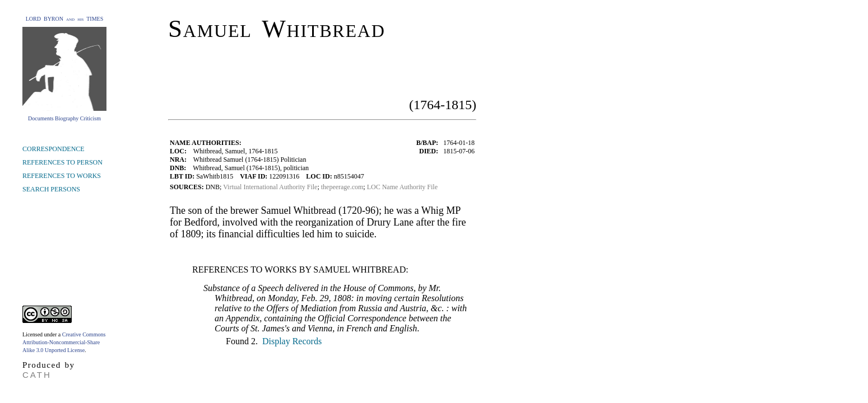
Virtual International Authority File (270, 187)
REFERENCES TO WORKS (62, 176)
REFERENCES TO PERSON (62, 162)
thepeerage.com (342, 187)
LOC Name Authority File (402, 187)
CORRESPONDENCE (54, 149)
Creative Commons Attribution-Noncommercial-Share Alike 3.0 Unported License (64, 342)
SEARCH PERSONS (51, 189)
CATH (37, 375)
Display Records (291, 341)
